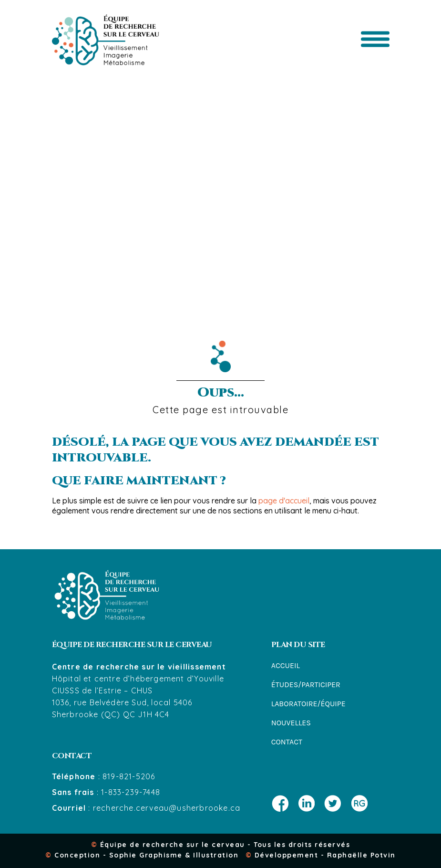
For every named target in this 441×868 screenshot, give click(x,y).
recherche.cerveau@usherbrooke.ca (167, 808)
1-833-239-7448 (131, 792)
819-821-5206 (129, 776)
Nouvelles (291, 723)
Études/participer (306, 685)
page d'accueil (284, 501)
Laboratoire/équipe (308, 704)
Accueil (286, 665)
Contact (287, 742)
